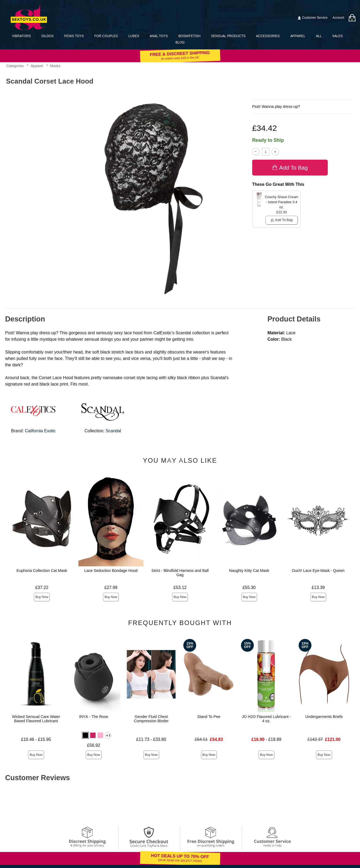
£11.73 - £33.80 (151, 739)
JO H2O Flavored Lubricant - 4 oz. (266, 719)
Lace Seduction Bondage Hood (111, 571)
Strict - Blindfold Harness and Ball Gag (180, 573)
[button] (85, 735)
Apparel (298, 36)
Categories (15, 66)
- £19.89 (266, 739)
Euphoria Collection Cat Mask (42, 571)
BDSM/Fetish (189, 36)
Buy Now (42, 597)
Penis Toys (74, 36)
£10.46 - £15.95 (36, 739)
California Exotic (40, 431)
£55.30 (249, 588)
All (319, 36)
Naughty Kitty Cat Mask (249, 571)
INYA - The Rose (94, 717)
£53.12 (180, 588)
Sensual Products (228, 36)
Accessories (268, 36)
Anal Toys (159, 36)
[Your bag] (352, 18)
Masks (55, 66)
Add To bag (290, 167)
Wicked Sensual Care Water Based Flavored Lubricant (36, 719)
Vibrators (21, 36)
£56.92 (94, 745)
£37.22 (42, 588)
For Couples (106, 36)
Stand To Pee (209, 717)
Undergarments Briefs (324, 717)
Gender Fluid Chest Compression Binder (151, 719)
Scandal (113, 431)
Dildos (48, 36)
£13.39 (318, 588)
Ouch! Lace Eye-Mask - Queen (318, 571)
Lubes (134, 36)
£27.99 (111, 588)
